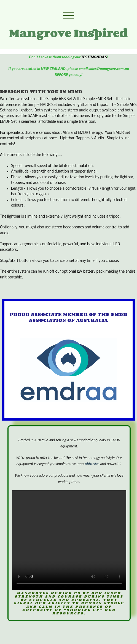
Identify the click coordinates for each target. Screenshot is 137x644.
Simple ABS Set (59, 99)
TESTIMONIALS (94, 57)
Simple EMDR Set (98, 99)
